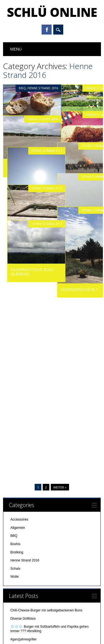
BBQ (22, 88)
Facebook (47, 30)
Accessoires (19, 274)
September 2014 (23, 602)
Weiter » (60, 241)
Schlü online (52, 12)
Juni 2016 (17, 577)
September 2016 (23, 553)
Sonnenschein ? (83, 276)
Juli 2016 (17, 569)
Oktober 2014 (20, 594)
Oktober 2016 (20, 545)
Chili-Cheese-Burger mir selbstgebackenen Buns (46, 365)
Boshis (15, 298)
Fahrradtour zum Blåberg (28, 258)
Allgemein (18, 282)
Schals (15, 323)
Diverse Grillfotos (23, 373)
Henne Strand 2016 (43, 88)
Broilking (17, 307)
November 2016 (22, 537)
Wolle (14, 331)
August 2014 (20, 610)
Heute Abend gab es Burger (31, 434)
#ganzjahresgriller (23, 394)
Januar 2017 (20, 520)
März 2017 (18, 512)
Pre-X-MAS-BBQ (23, 402)
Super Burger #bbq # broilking (32, 426)
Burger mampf (21, 418)
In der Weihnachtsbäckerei (30, 410)
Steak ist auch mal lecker (29, 443)
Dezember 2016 (22, 529)
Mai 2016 (17, 586)
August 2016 (20, 561)
